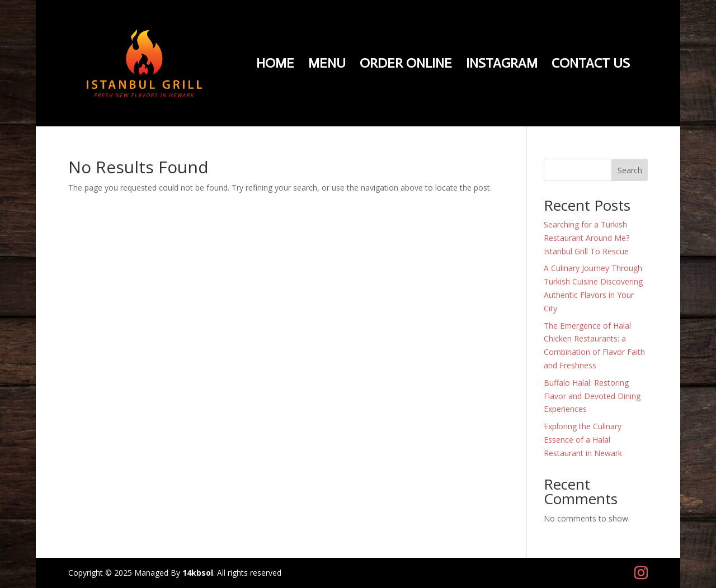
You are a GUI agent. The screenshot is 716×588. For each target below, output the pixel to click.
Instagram (502, 65)
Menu (327, 65)
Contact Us (591, 65)
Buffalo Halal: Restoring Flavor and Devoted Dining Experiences (592, 396)
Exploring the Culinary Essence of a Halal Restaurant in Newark (583, 440)
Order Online (406, 65)
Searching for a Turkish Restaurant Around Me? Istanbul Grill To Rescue (587, 238)
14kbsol (198, 573)
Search (630, 170)
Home (275, 65)
